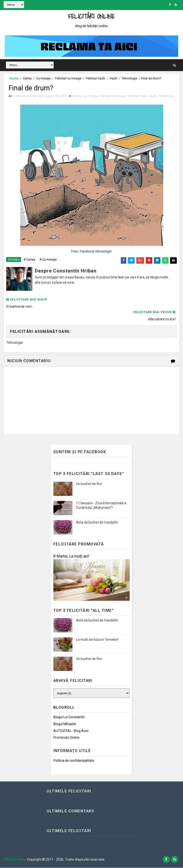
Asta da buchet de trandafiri (97, 523)
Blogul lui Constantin (69, 717)
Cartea (27, 78)
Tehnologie (129, 78)
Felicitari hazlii (95, 78)
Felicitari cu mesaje (68, 78)
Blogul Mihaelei (65, 724)
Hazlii (113, 78)
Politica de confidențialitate (74, 761)
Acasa (14, 78)
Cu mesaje (43, 78)
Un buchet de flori (89, 484)
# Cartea (29, 260)
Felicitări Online (92, 16)
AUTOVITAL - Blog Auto (71, 731)
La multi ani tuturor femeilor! (97, 640)
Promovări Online (66, 738)
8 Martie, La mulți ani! (71, 556)
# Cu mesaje (48, 260)
